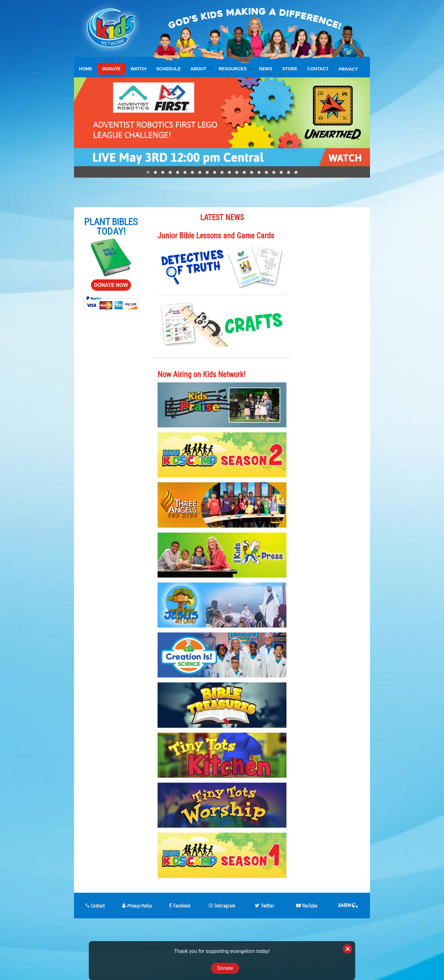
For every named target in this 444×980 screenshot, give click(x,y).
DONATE (111, 69)
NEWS (266, 69)
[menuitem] (86, 69)
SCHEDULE (169, 69)
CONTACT (318, 69)
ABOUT (198, 69)
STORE (290, 69)
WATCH (138, 69)
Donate (225, 968)
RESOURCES (233, 69)
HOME (86, 69)
